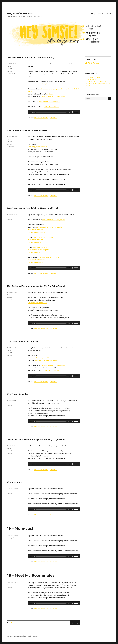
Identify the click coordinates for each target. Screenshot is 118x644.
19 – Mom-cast (15, 482)
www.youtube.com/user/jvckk (38, 250)
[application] (54, 112)
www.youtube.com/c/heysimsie (53, 96)
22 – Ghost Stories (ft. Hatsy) (22, 341)
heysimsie (49, 94)
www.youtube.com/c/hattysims (44, 237)
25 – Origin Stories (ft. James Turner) (27, 130)
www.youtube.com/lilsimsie (50, 257)
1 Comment (10, 147)
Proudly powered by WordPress (29, 636)
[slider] (51, 112)
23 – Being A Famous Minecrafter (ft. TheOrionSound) (36, 286)
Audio (9, 66)
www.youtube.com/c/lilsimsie (49, 101)
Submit (108, 14)
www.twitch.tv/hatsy (35, 230)
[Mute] (72, 112)
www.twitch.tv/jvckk (40, 247)
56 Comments (11, 74)
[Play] (30, 112)
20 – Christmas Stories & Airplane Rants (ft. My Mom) (36, 440)
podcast (9, 71)
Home (86, 14)
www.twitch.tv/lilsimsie (43, 84)
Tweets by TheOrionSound (37, 303)
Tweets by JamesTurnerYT (37, 147)
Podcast (100, 14)
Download (53, 118)
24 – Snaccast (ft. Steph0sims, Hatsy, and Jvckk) (33, 208)
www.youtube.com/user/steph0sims (50, 227)
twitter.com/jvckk (34, 252)
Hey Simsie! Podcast (20, 13)
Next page (77, 625)
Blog (93, 14)
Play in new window (41, 118)
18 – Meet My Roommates (31, 575)
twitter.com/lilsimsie (52, 106)
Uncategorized (11, 538)
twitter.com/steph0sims (36, 232)
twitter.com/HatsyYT (42, 358)
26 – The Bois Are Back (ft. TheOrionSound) (31, 57)
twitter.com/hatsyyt (35, 242)
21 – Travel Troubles (18, 394)
